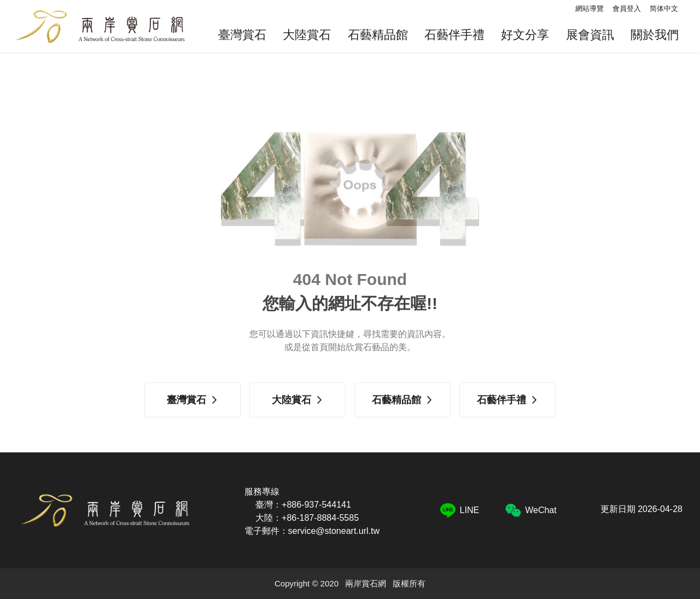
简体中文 (664, 8)
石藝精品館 (378, 35)
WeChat (531, 510)
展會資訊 (590, 35)
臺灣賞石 (242, 35)
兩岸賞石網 (99, 26)
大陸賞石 (307, 35)
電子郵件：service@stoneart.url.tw (312, 531)
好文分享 (525, 35)
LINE (460, 510)
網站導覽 (590, 8)
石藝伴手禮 (454, 35)
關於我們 (655, 35)
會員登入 (627, 8)
